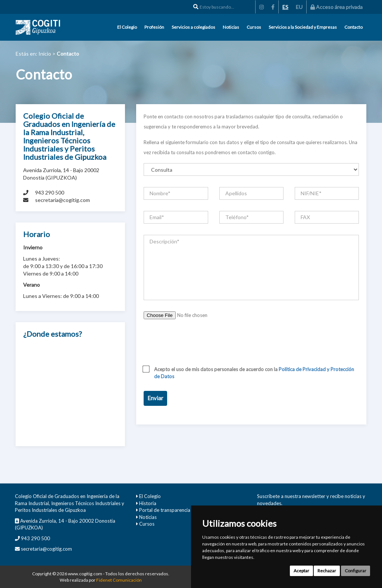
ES (285, 7)
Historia (148, 503)
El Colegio (127, 27)
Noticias (231, 27)
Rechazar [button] (327, 571)
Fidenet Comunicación (119, 580)
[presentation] (200, 345)
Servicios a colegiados (193, 27)
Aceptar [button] (301, 571)
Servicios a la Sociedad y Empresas (303, 27)
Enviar (155, 398)
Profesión (154, 27)
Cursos (254, 27)
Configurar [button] (356, 571)
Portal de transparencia (165, 510)
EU (299, 7)
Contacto (353, 27)
